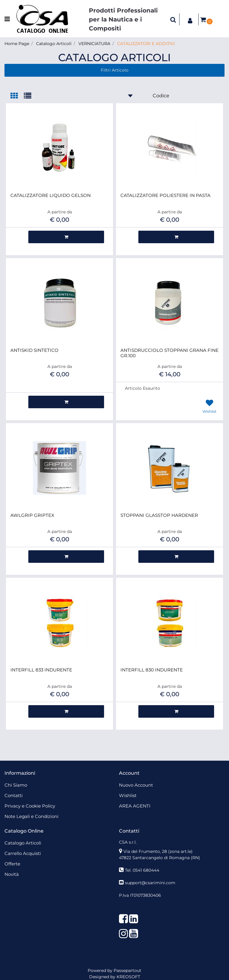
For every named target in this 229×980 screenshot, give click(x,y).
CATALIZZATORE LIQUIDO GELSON (51, 195)
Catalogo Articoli (54, 44)
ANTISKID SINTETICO (34, 350)
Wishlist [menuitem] (128, 795)
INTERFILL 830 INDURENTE (152, 670)
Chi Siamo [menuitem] (16, 785)
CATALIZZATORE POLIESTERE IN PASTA (165, 195)
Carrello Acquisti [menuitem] (23, 853)
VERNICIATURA (94, 44)
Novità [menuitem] (12, 874)
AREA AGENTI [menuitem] (135, 806)
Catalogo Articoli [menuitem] (23, 843)
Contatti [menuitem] (14, 795)
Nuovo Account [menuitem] (136, 785)
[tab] (17, 96)
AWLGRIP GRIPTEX (32, 515)
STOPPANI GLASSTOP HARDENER (159, 515)
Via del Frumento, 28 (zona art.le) (158, 851)
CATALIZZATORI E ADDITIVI (146, 44)
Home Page (17, 44)
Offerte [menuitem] (12, 864)
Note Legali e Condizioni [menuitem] (31, 816)
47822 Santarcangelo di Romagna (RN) (160, 858)
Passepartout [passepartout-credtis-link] (127, 970)
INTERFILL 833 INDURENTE (41, 670)
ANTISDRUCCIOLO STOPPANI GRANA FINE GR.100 (170, 353)
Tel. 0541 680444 (142, 870)
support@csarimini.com (150, 883)
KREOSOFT (128, 977)
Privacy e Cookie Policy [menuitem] (30, 806)
